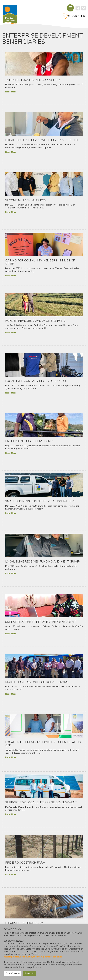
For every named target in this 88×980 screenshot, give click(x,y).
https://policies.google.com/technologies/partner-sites (33, 957)
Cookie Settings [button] (13, 973)
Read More (11, 92)
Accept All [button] (29, 973)
